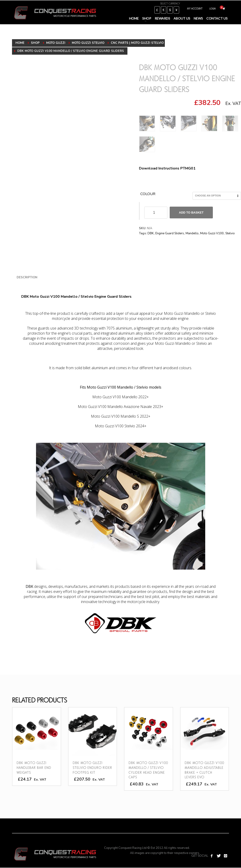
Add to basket (191, 213)
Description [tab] (27, 277)
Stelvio (230, 233)
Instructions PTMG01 (177, 168)
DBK (151, 233)
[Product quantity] (156, 213)
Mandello (192, 233)
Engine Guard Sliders (170, 233)
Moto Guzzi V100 (212, 233)
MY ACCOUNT (195, 9)
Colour (148, 194)
